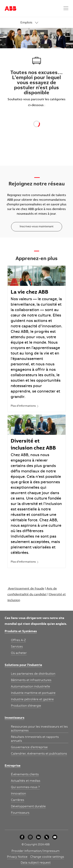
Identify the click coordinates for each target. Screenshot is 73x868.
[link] (44, 23)
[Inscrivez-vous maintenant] (37, 227)
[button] (66, 8)
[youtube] (55, 837)
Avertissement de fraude (26, 589)
